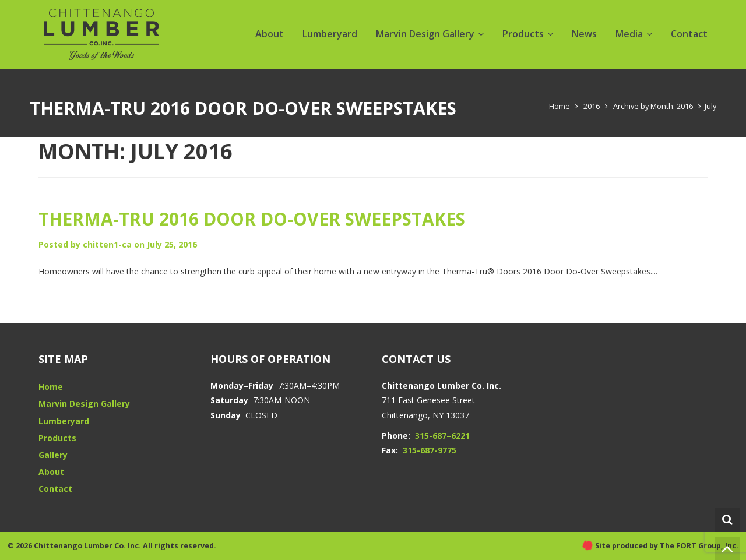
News (584, 34)
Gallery (53, 455)
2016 (592, 106)
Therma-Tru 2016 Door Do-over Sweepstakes (252, 219)
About (270, 34)
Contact (689, 34)
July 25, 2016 (172, 244)
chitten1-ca (107, 244)
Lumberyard (330, 34)
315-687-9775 (430, 450)
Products (523, 34)
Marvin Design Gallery (425, 34)
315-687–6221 (442, 436)
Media (629, 34)
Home (559, 106)
